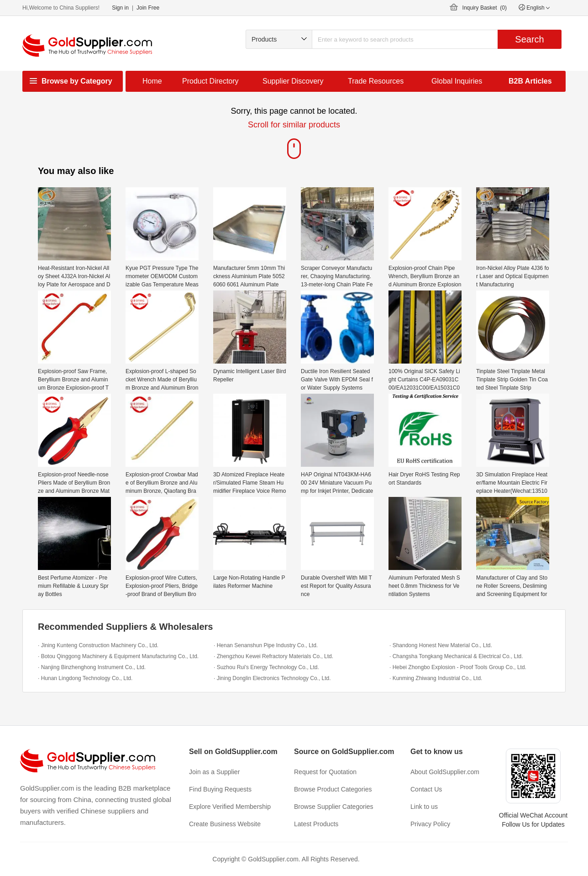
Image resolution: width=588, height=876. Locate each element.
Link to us (424, 807)
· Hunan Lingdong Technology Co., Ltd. (85, 678)
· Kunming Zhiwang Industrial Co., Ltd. (436, 678)
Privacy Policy (430, 824)
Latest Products (316, 824)
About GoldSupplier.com (445, 772)
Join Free (148, 8)
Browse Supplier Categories (334, 807)
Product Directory (210, 81)
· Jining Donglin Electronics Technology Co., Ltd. (272, 678)
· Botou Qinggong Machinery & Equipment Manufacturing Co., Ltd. (118, 656)
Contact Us (426, 789)
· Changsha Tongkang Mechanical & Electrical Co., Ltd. (456, 656)
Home (152, 81)
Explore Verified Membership (230, 807)
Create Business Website (225, 824)
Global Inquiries (457, 81)
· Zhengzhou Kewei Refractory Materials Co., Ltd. (273, 656)
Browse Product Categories (333, 789)
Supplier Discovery (293, 81)
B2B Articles (530, 81)
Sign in (120, 8)
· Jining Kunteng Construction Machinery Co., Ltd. (98, 645)
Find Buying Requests (220, 789)
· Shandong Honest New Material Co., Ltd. (441, 645)
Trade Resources (376, 81)
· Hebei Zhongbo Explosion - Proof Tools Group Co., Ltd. (458, 667)
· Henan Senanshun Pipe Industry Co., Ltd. (266, 645)
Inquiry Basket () (485, 8)
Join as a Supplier (214, 772)
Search (529, 39)
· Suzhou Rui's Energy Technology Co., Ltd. (266, 667)
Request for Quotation (325, 772)
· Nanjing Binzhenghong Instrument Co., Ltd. (92, 667)
